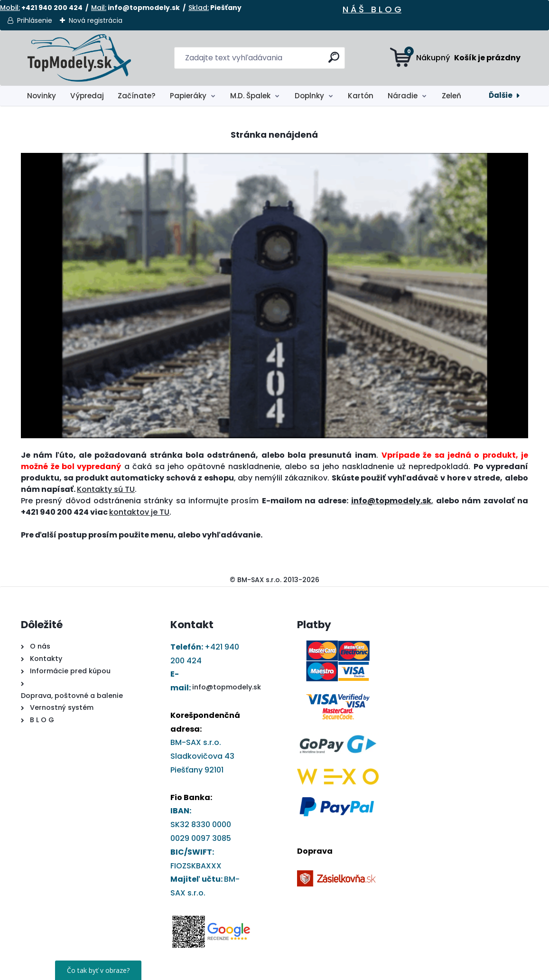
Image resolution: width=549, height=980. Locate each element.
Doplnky (309, 96)
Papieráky (188, 96)
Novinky (42, 96)
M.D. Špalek (250, 96)
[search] (334, 61)
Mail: (99, 8)
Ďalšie (501, 95)
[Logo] (79, 58)
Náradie (403, 96)
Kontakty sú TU (106, 489)
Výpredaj (87, 96)
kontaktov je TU (139, 512)
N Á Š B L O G (372, 9)
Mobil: (10, 8)
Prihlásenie (35, 20)
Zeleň (451, 96)
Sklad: (199, 8)
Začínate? (137, 96)
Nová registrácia (96, 20)
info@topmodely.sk (227, 687)
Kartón (361, 96)
